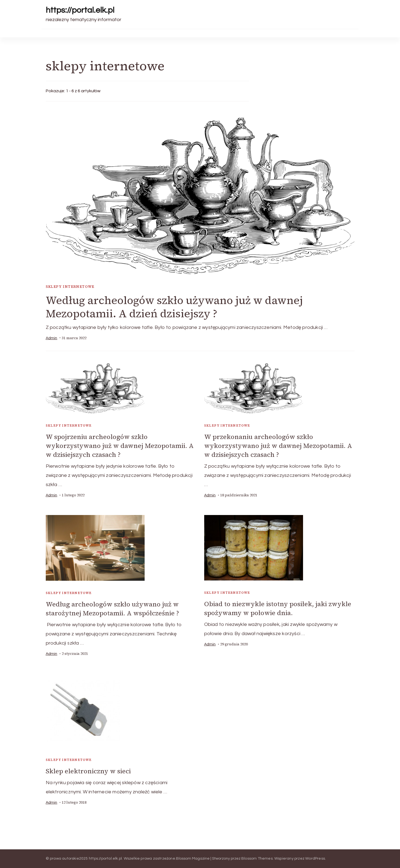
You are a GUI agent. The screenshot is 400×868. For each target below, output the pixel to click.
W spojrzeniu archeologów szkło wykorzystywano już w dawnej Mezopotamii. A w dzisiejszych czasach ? (120, 446)
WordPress (315, 859)
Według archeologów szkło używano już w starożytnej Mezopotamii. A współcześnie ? (112, 609)
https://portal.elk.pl (80, 10)
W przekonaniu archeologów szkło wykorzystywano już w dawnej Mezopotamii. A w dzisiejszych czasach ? (278, 446)
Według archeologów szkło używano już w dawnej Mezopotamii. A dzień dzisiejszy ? (174, 307)
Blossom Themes (257, 859)
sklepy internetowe (70, 287)
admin (52, 338)
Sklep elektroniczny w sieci (88, 771)
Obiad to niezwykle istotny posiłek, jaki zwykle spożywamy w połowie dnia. (278, 608)
